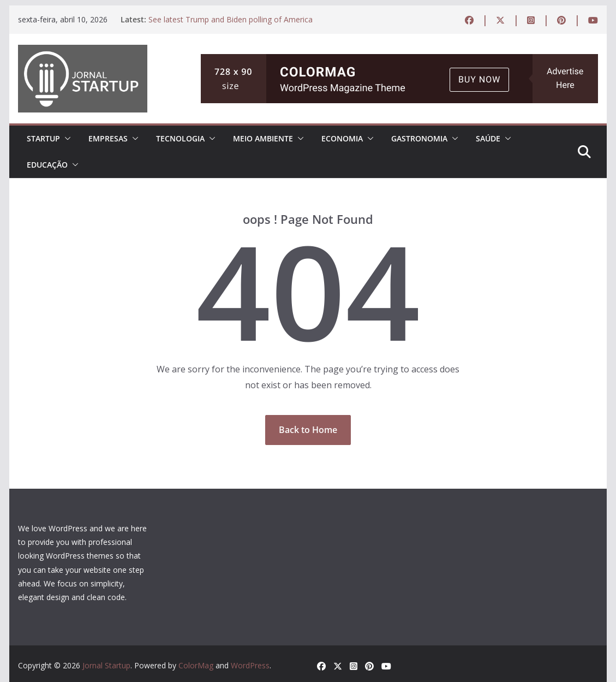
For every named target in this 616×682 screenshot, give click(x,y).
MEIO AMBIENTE (263, 138)
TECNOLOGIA (180, 138)
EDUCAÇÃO (47, 165)
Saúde (488, 138)
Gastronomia (419, 138)
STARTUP (43, 138)
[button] (65, 139)
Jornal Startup (106, 665)
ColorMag (196, 665)
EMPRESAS (108, 138)
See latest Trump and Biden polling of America (231, 19)
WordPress (250, 665)
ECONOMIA (342, 138)
